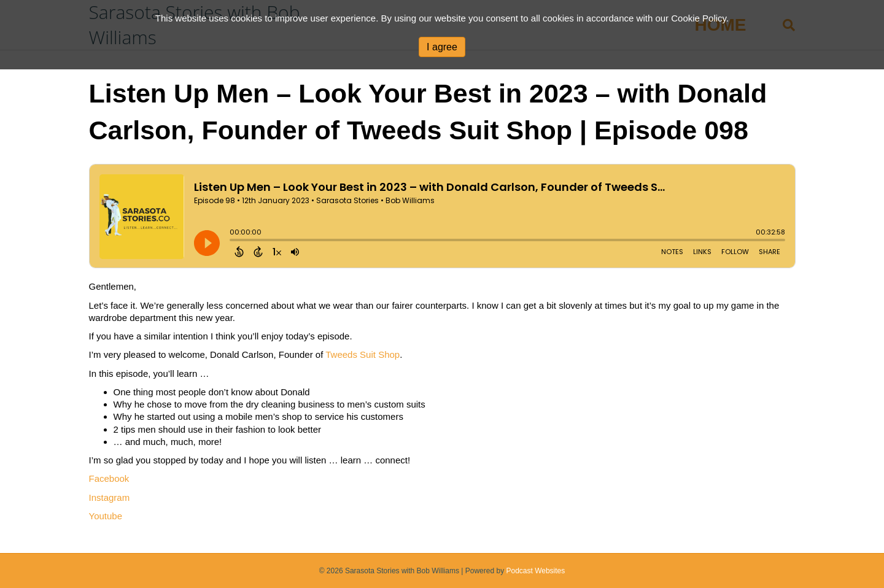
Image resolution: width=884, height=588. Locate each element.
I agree (442, 47)
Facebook (109, 478)
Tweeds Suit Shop (363, 354)
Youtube (106, 516)
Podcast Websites (535, 571)
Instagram (110, 497)
